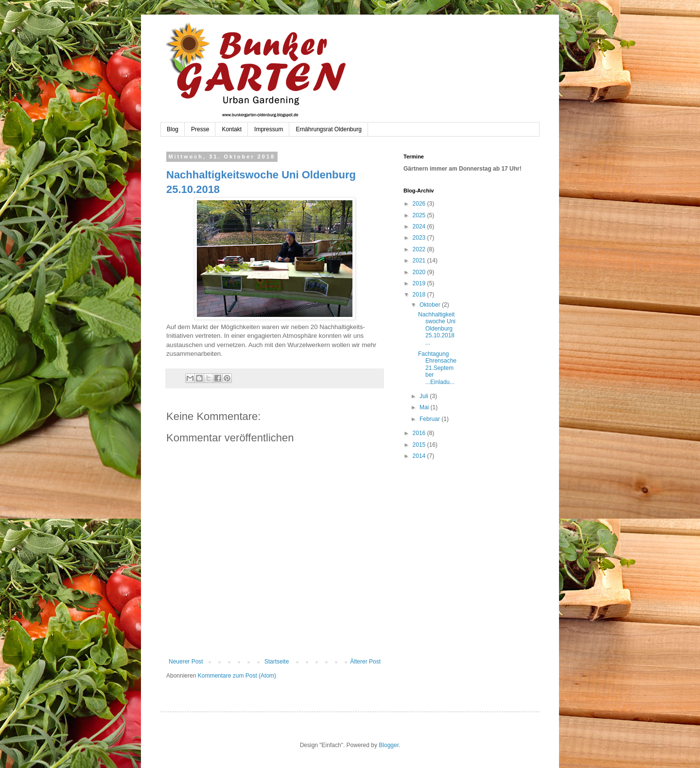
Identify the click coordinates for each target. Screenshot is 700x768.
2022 (420, 249)
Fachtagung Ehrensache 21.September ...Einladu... (437, 368)
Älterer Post (365, 662)
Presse (200, 129)
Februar (430, 419)
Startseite (277, 662)
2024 (420, 227)
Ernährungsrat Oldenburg (328, 129)
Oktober (431, 305)
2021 (420, 261)
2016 (420, 433)
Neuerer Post (186, 662)
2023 (420, 238)
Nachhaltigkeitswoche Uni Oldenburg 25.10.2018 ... (437, 329)
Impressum (269, 129)
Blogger (389, 745)
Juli (425, 396)
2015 (420, 445)
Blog (173, 129)
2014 (420, 456)
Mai (425, 407)
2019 (420, 283)
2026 (420, 204)
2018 (420, 295)
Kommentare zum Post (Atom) (237, 676)
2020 (420, 272)
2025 (420, 215)
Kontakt (232, 129)
